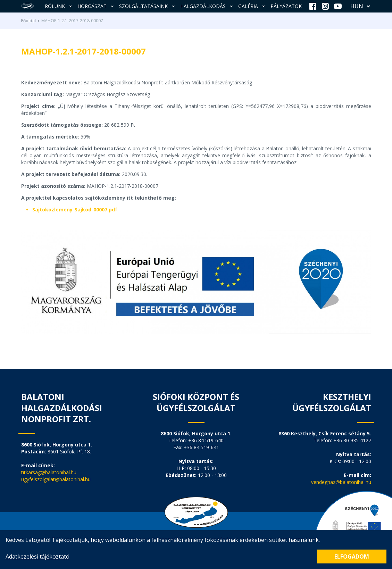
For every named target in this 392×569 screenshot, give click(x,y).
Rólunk (59, 6)
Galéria (252, 6)
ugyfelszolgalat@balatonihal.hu (56, 479)
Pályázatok (286, 6)
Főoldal (28, 21)
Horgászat (96, 6)
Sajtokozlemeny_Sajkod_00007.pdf (75, 210)
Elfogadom (352, 557)
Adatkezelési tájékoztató (37, 557)
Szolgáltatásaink (148, 6)
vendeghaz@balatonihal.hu (341, 482)
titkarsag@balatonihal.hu (49, 472)
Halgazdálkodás (207, 6)
